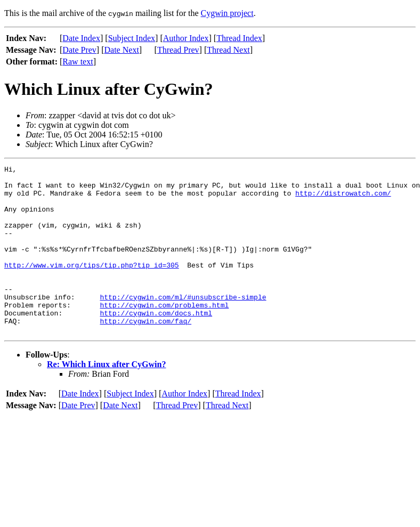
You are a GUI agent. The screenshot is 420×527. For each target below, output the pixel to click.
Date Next (122, 50)
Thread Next (228, 50)
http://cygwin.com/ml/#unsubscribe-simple (183, 324)
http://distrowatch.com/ (343, 199)
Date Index (81, 38)
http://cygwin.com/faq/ (146, 353)
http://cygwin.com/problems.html (164, 334)
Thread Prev (178, 50)
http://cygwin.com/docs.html (156, 343)
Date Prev (79, 50)
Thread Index (239, 38)
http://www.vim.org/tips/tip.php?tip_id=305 (92, 286)
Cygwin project (227, 13)
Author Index (186, 38)
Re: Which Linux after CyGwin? (106, 398)
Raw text (78, 62)
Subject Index (132, 38)
